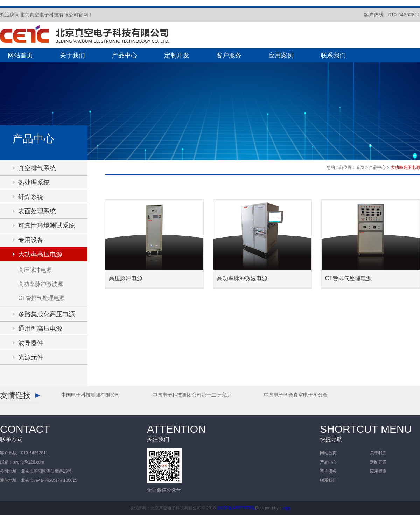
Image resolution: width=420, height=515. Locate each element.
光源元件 (31, 357)
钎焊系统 (31, 197)
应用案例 (281, 55)
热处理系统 (34, 183)
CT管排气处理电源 (41, 298)
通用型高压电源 (40, 329)
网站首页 (20, 55)
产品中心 (125, 55)
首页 (360, 167)
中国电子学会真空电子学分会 (296, 395)
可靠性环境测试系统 (47, 226)
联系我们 (333, 55)
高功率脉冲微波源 (41, 284)
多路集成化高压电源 (47, 314)
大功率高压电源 (40, 254)
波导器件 (31, 343)
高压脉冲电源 (35, 270)
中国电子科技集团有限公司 (91, 395)
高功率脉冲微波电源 (242, 278)
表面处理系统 (37, 211)
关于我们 (72, 55)
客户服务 (229, 55)
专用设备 (31, 240)
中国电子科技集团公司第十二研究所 (192, 395)
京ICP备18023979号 (236, 508)
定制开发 (177, 55)
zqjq (287, 508)
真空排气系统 (37, 168)
